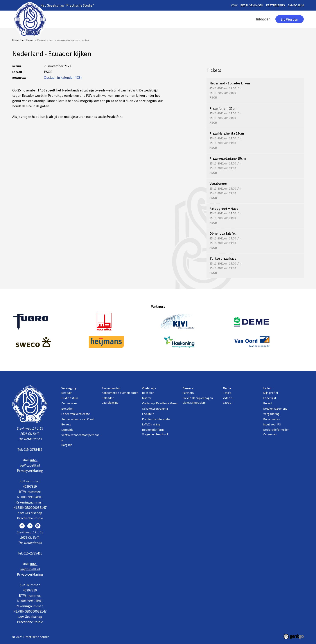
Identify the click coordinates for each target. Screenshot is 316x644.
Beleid (268, 403)
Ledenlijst (270, 398)
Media (199, 19)
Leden (219, 19)
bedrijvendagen (252, 5)
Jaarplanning (110, 403)
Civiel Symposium (194, 403)
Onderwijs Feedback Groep (160, 403)
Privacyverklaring (30, 471)
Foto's (227, 393)
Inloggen (263, 19)
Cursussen (270, 434)
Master (147, 398)
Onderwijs (152, 19)
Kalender (108, 398)
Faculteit (148, 414)
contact (241, 19)
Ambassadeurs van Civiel (78, 419)
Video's (228, 398)
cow (234, 5)
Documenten (272, 419)
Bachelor (148, 393)
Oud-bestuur (70, 398)
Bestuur (67, 393)
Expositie (67, 430)
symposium (296, 5)
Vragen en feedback (155, 434)
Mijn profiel (271, 393)
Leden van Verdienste (76, 414)
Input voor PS (272, 424)
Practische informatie (156, 419)
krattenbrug (276, 5)
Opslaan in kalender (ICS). (63, 77)
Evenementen (122, 19)
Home (73, 19)
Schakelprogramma (155, 409)
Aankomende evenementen (73, 40)
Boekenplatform (153, 430)
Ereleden (67, 409)
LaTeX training (151, 424)
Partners (188, 393)
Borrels (66, 424)
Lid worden (290, 19)
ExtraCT (228, 403)
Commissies (69, 403)
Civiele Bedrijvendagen (198, 398)
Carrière (177, 19)
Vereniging (92, 19)
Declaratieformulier (276, 430)
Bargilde (67, 445)
